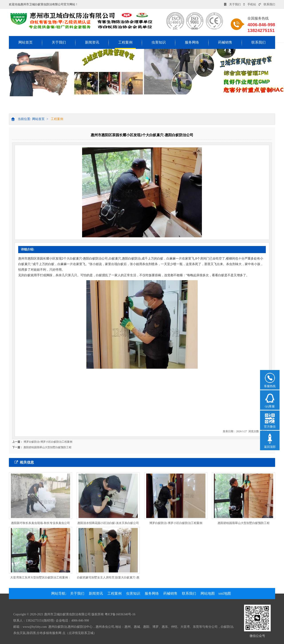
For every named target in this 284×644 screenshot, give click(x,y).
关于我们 (232, 4)
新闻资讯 (92, 42)
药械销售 (225, 42)
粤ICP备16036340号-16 (120, 614)
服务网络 (192, 42)
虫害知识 (159, 42)
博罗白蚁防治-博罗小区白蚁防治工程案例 (48, 442)
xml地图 (225, 593)
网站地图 (208, 593)
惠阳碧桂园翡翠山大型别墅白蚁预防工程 (47, 447)
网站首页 (26, 42)
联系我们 (267, 4)
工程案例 (125, 42)
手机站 (250, 4)
